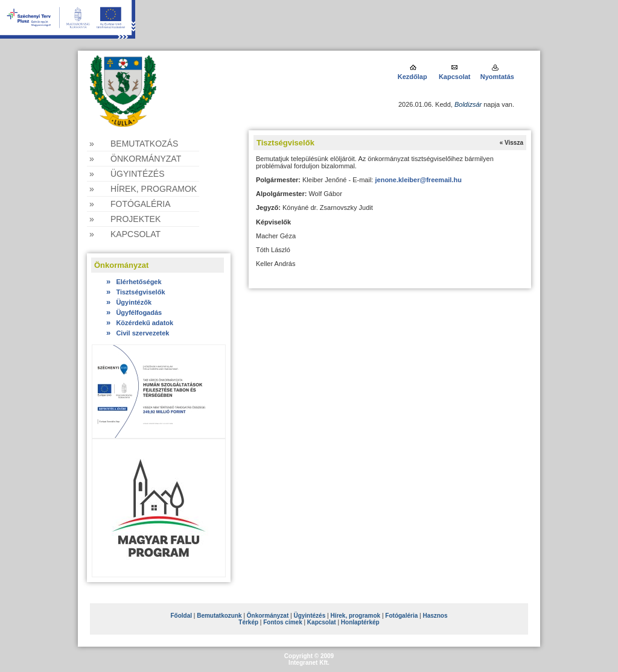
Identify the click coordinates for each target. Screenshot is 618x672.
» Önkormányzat (135, 159)
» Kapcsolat (125, 234)
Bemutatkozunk (219, 616)
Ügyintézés (309, 616)
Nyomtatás (497, 77)
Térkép (248, 622)
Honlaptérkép (360, 622)
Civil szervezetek (138, 333)
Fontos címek (282, 622)
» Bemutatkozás (134, 144)
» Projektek (125, 219)
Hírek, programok (355, 616)
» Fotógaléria (130, 204)
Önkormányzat (268, 616)
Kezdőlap (413, 77)
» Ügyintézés (127, 174)
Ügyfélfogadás (134, 312)
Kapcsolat (455, 77)
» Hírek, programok (143, 189)
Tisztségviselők (136, 292)
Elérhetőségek (134, 282)
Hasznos (435, 616)
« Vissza (511, 143)
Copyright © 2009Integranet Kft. (309, 659)
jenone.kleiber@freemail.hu (418, 180)
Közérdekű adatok (140, 323)
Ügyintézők (129, 302)
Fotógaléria (401, 616)
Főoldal (181, 616)
